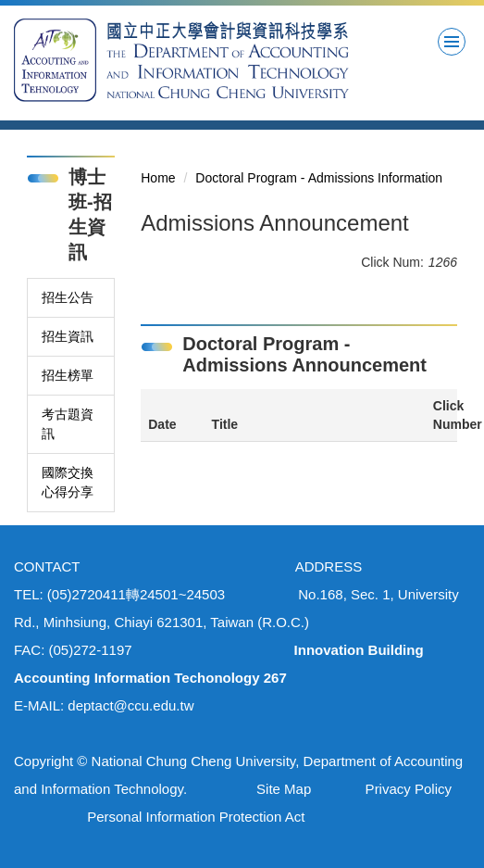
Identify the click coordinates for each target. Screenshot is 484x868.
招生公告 (68, 297)
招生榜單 (68, 375)
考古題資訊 (68, 424)
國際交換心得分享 (68, 482)
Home (158, 178)
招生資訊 (68, 336)
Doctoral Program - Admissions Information (319, 178)
